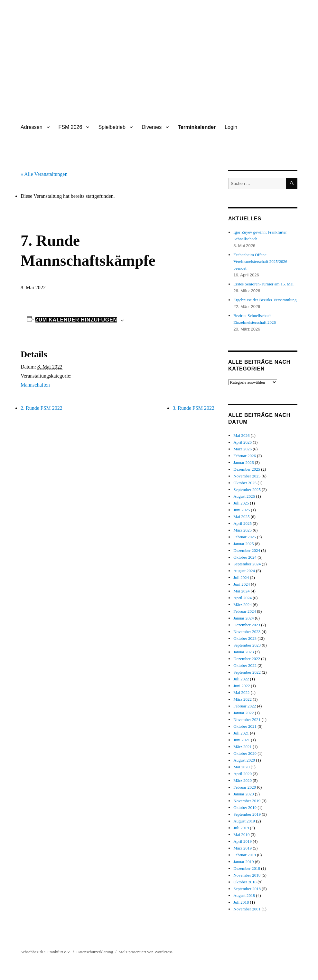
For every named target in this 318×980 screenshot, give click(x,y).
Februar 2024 (245, 611)
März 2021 (243, 747)
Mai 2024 (241, 591)
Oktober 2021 (245, 726)
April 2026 (243, 442)
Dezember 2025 (247, 469)
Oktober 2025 (245, 483)
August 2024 (244, 571)
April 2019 (243, 841)
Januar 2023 (243, 652)
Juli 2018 (241, 902)
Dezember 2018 (247, 868)
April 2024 (243, 598)
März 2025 (243, 530)
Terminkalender (197, 127)
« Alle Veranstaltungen (44, 174)
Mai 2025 (241, 517)
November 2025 (247, 476)
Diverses (152, 127)
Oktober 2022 (245, 665)
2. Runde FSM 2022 (42, 408)
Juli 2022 (241, 679)
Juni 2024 (242, 584)
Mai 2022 (241, 692)
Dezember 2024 (247, 550)
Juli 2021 (241, 733)
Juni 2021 (242, 740)
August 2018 (244, 895)
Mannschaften (35, 385)
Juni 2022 (242, 686)
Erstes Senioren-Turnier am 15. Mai (263, 284)
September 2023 (247, 645)
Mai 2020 (241, 767)
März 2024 (243, 605)
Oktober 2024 (245, 557)
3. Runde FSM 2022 (193, 408)
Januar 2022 (243, 713)
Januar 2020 (243, 794)
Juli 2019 (241, 828)
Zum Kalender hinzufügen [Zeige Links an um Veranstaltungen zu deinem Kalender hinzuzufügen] (76, 320)
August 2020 (244, 760)
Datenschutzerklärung (95, 952)
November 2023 (247, 632)
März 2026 (243, 449)
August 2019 (244, 821)
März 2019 (243, 848)
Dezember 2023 (247, 625)
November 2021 (247, 720)
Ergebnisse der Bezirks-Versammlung (265, 300)
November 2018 (247, 875)
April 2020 (243, 774)
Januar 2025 (243, 544)
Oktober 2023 (245, 638)
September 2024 (247, 564)
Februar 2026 (245, 456)
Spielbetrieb (112, 127)
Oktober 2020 (245, 753)
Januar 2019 (243, 862)
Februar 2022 (245, 706)
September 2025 (247, 490)
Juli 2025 (241, 503)
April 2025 (243, 523)
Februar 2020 (245, 787)
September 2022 (247, 672)
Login (231, 127)
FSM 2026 (70, 127)
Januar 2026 (243, 462)
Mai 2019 (241, 835)
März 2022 (243, 699)
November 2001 (247, 909)
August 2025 (244, 496)
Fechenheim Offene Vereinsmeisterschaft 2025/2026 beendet (260, 261)
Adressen (32, 127)
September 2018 (247, 889)
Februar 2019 (245, 855)
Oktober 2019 (245, 807)
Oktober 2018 (245, 882)
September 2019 (247, 814)
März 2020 (243, 780)
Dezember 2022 (247, 659)
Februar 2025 (245, 537)
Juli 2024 (241, 577)
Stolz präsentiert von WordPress (146, 952)
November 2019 (247, 801)
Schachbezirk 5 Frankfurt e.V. (46, 952)
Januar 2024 (243, 618)
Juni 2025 (242, 510)
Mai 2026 (241, 435)
